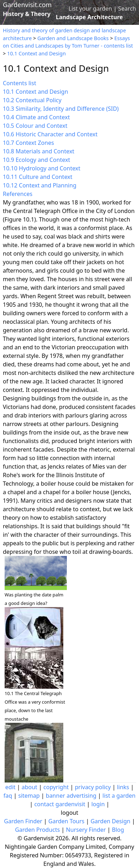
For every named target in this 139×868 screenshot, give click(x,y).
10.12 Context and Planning (40, 185)
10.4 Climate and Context (36, 117)
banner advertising (71, 796)
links (123, 787)
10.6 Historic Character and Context (50, 134)
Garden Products (37, 830)
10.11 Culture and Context (38, 177)
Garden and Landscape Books (73, 38)
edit (10, 787)
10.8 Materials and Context (39, 151)
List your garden (90, 9)
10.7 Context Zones (28, 143)
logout (69, 813)
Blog (118, 830)
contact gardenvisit (60, 804)
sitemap (29, 796)
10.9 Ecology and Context (36, 160)
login (98, 804)
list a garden (119, 796)
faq (8, 796)
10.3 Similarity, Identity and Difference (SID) (61, 109)
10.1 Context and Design (36, 53)
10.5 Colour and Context (35, 126)
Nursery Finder (86, 830)
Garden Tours (66, 821)
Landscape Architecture (89, 17)
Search (127, 9)
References (18, 194)
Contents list (20, 83)
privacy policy (93, 787)
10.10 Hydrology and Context (42, 168)
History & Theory (27, 14)
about (30, 787)
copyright (56, 787)
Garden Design (111, 821)
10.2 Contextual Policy (32, 100)
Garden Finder (23, 821)
